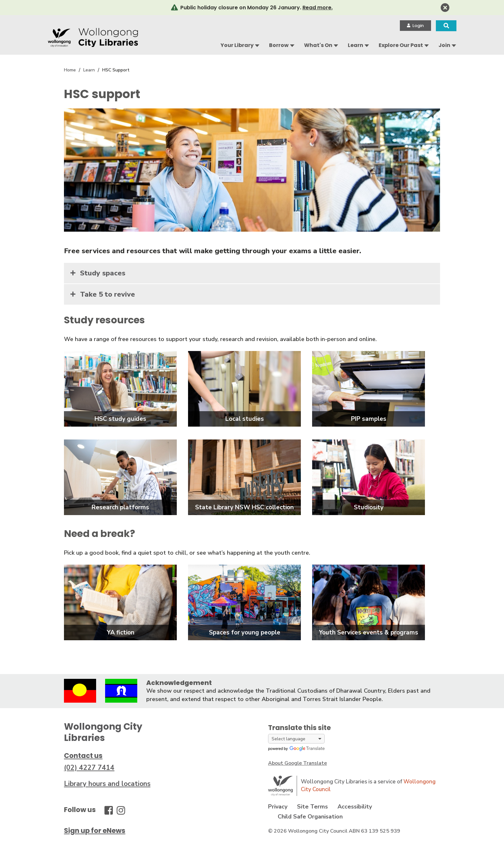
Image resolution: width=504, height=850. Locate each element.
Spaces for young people (245, 633)
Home (70, 70)
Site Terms (312, 807)
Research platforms (120, 507)
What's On (318, 45)
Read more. (318, 8)
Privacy (278, 807)
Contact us (83, 756)
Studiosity (369, 507)
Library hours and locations (107, 784)
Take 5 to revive (108, 294)
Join (444, 45)
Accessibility (355, 807)
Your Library (237, 45)
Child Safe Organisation (310, 817)
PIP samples (369, 419)
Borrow (279, 45)
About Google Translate (297, 763)
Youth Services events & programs (369, 633)
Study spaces (103, 273)
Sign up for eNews (95, 831)
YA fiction (121, 633)
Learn (355, 45)
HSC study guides (120, 419)
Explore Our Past (401, 45)
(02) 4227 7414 (89, 768)
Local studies (245, 419)
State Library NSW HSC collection (244, 507)
